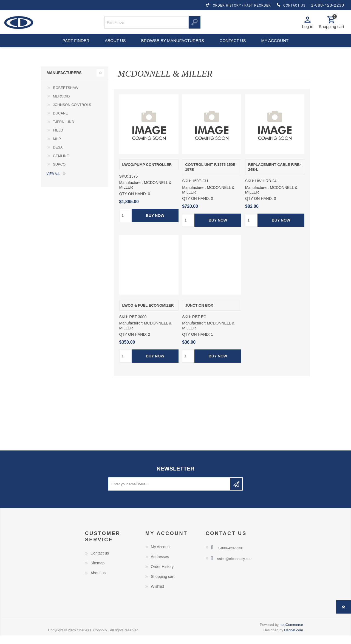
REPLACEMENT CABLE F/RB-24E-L (275, 176)
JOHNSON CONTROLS (72, 113)
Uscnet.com (294, 639)
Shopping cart (163, 585)
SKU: (124, 185)
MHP (57, 147)
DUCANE (60, 122)
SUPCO (59, 173)
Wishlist (157, 595)
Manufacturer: (131, 191)
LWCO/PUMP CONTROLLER (147, 173)
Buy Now (155, 224)
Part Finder (73, 47)
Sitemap (97, 572)
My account (278, 47)
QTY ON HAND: (133, 202)
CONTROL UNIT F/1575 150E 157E (210, 176)
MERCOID (61, 105)
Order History (162, 575)
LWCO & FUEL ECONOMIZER (148, 314)
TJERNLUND (63, 130)
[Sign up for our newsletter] (170, 492)
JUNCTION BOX (199, 314)
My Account (161, 555)
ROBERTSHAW (66, 96)
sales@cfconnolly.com (235, 567)
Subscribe (236, 492)
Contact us (234, 47)
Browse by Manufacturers (173, 47)
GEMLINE (61, 164)
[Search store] (147, 24)
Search (195, 24)
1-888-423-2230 (328, 5)
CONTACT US (291, 5)
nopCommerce (291, 633)
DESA (58, 156)
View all (53, 182)
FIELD (58, 139)
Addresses (160, 565)
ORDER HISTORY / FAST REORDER (238, 5)
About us (114, 47)
